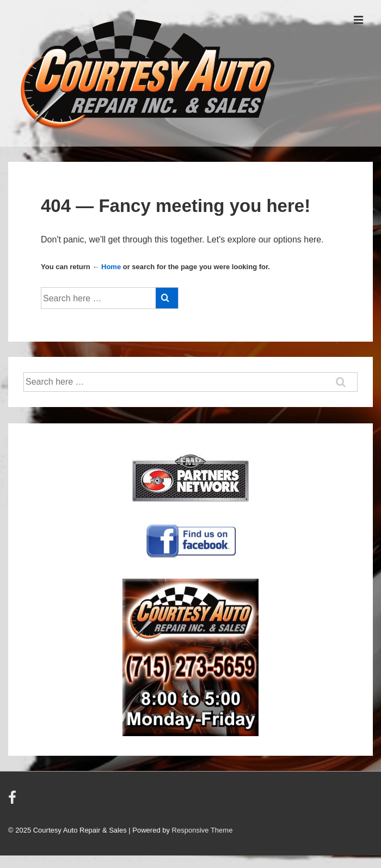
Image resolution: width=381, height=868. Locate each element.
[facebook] (14, 801)
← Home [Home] (106, 267)
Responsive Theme (202, 830)
